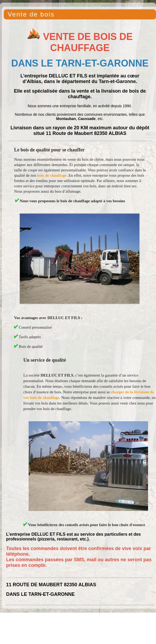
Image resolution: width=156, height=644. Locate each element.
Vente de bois (31, 14)
